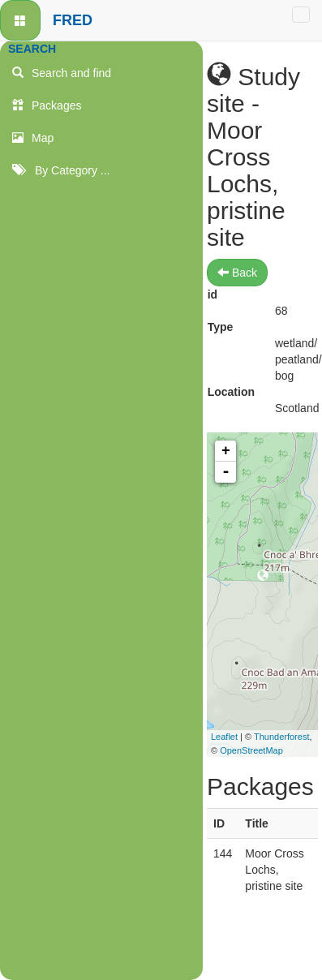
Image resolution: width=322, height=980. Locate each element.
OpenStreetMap (251, 750)
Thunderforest (281, 737)
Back (237, 273)
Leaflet (224, 737)
